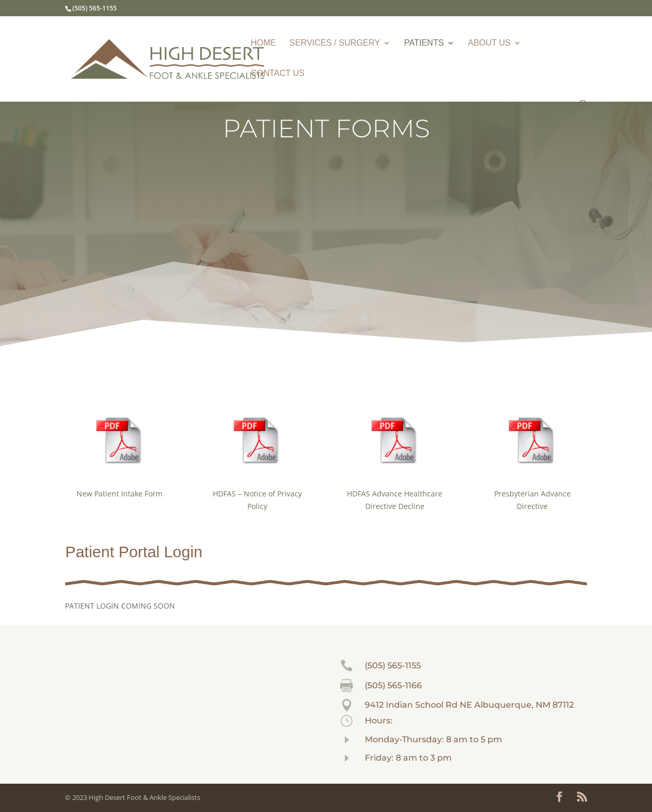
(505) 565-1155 (393, 665)
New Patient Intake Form (119, 494)
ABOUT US (490, 43)
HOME (263, 43)
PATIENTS (424, 43)
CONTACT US (278, 74)
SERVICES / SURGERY (335, 43)
